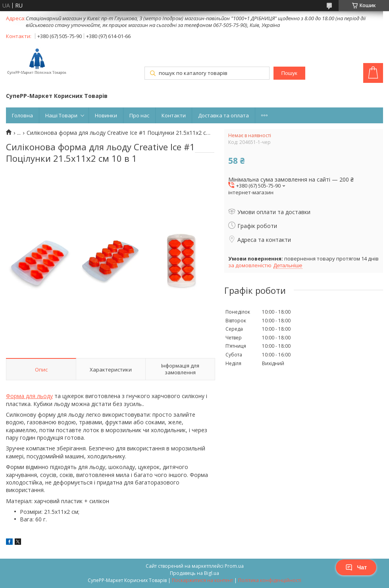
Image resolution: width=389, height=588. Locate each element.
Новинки (106, 115)
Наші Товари (61, 115)
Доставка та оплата (223, 115)
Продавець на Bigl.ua (194, 573)
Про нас (139, 115)
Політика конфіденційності (270, 580)
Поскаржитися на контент (202, 580)
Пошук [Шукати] (289, 73)
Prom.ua (234, 566)
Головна (22, 115)
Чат (356, 567)
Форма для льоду (29, 396)
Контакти (174, 115)
